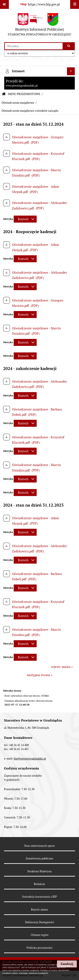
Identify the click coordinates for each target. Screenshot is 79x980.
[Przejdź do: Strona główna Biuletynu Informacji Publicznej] (4, 94)
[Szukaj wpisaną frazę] (69, 46)
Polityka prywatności (39, 948)
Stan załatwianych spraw (39, 846)
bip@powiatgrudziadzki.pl (30, 759)
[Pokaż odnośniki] (4, 4)
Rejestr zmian (39, 910)
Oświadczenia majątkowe (18, 103)
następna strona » (40, 675)
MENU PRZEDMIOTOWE (24, 94)
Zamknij (67, 964)
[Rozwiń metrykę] (25, 219)
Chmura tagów (40, 935)
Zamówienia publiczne (39, 858)
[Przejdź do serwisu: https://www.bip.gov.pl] (40, 4)
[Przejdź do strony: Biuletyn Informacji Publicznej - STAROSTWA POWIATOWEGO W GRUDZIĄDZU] (39, 26)
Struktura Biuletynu (39, 871)
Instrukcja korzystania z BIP (39, 897)
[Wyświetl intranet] (71, 71)
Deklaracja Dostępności (40, 922)
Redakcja (39, 884)
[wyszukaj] (34, 46)
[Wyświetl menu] (75, 4)
